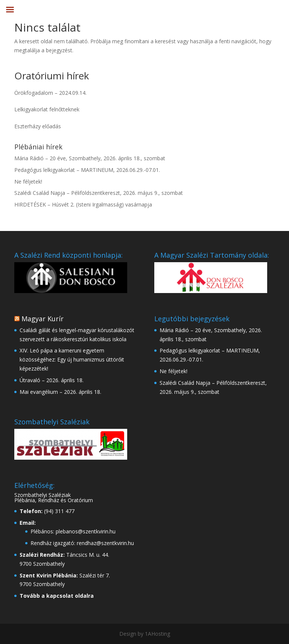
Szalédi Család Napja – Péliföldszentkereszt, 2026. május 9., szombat (99, 193)
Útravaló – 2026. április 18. (52, 380)
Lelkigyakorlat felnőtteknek (47, 109)
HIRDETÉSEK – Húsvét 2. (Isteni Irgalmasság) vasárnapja (83, 204)
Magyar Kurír (43, 319)
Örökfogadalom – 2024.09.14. (50, 93)
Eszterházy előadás (38, 126)
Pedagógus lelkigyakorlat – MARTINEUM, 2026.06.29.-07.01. (87, 170)
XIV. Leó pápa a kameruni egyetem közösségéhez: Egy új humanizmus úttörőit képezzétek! (72, 359)
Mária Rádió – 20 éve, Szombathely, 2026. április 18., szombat (90, 158)
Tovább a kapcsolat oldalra (57, 596)
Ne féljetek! (28, 182)
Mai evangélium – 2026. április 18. (60, 392)
